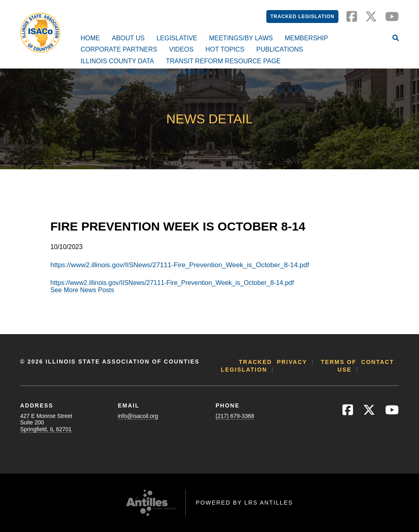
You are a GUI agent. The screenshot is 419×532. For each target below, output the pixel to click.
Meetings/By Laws (241, 38)
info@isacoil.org (138, 416)
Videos (181, 49)
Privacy (292, 362)
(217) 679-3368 (235, 416)
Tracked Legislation (302, 17)
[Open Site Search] (396, 39)
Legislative (177, 38)
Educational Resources (124, 72)
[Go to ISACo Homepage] (40, 33)
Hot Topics (225, 49)
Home (90, 38)
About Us (128, 38)
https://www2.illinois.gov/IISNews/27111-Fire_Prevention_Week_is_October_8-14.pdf (180, 265)
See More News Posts (82, 290)
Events (193, 72)
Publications (280, 49)
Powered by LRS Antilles (244, 503)
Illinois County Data (117, 61)
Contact (378, 362)
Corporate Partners (119, 49)
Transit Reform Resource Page (223, 61)
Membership (307, 38)
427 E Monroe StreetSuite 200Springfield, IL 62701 (46, 422)
